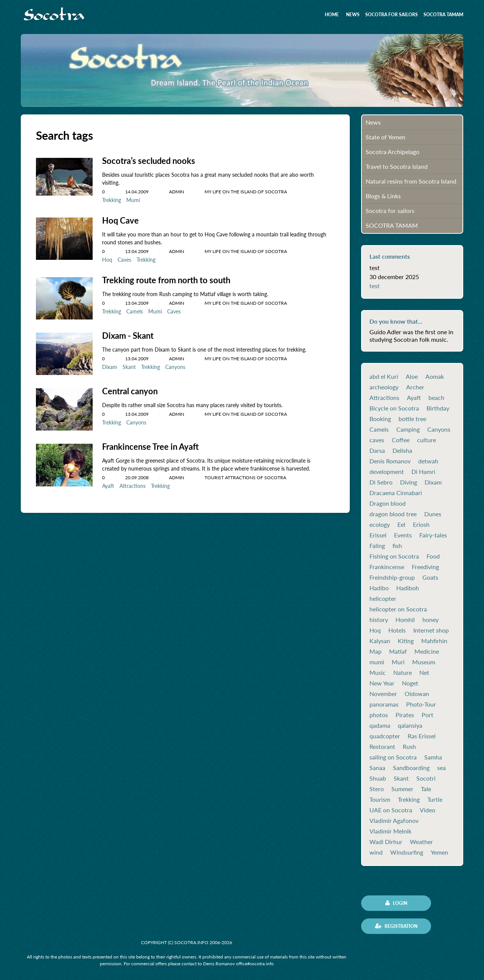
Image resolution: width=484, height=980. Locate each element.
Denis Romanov (390, 461)
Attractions (133, 486)
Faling (377, 546)
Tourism (380, 799)
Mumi (133, 200)
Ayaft (108, 486)
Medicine (427, 651)
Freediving (425, 567)
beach (436, 398)
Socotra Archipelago (392, 152)
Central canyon (130, 391)
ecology (380, 525)
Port (427, 715)
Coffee (401, 440)
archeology (384, 387)
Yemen (439, 852)
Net (424, 673)
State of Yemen (385, 137)
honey (430, 620)
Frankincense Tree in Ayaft (150, 447)
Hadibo (379, 588)
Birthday (438, 408)
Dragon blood (388, 503)
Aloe (412, 377)
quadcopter (385, 736)
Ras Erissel (422, 736)
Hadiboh (408, 588)
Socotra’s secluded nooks (149, 161)
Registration (396, 926)
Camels (135, 311)
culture (427, 440)
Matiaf (398, 651)
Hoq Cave (120, 220)
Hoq (107, 260)
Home (332, 15)
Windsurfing (407, 852)
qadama (380, 725)
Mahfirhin (434, 641)
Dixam (110, 367)
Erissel (378, 535)
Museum (424, 662)
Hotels (397, 630)
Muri (398, 662)
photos (379, 715)
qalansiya (410, 725)
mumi (377, 662)
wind (376, 852)
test (375, 286)
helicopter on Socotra (398, 609)
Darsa (377, 451)
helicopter (383, 599)
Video (427, 810)
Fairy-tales (433, 535)
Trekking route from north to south (166, 280)
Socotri (426, 778)
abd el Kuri (384, 377)
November (383, 694)
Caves (124, 260)
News (353, 15)
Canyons (175, 367)
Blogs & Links (383, 196)
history (379, 620)
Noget (410, 683)
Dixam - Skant (128, 336)
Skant (129, 367)
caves (377, 440)
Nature (403, 673)
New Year (382, 683)
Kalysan (380, 641)
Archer (415, 387)
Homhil (405, 620)
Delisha (402, 451)
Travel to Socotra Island (397, 166)
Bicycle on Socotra (394, 408)
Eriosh (421, 525)
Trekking (112, 200)
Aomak (435, 377)
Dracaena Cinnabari (396, 493)
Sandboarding (411, 768)
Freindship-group (392, 577)
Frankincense (387, 567)
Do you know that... (396, 321)
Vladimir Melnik (390, 831)
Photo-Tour (421, 704)
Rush (409, 747)
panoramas (384, 704)
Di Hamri (423, 472)
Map (375, 651)
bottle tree (412, 419)
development (387, 472)
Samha (433, 757)
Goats (430, 577)
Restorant (382, 747)
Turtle (435, 799)
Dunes (433, 514)
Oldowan (417, 694)
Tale (426, 789)
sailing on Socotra (393, 757)
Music (378, 673)
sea (441, 768)
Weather (421, 842)
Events (403, 535)
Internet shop (431, 630)
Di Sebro (381, 482)
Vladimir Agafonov (394, 821)
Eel (401, 525)
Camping (408, 429)
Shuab (378, 778)
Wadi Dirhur (386, 842)
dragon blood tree (393, 514)
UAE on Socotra (391, 810)
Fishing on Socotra (394, 556)
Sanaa (377, 768)
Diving (409, 482)
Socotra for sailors (392, 15)
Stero (377, 789)
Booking (380, 419)
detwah (428, 461)
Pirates (405, 715)
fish (397, 546)
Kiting (406, 641)
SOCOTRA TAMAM (443, 15)
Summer (402, 789)
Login (396, 903)
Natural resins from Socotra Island (411, 181)
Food (433, 556)
